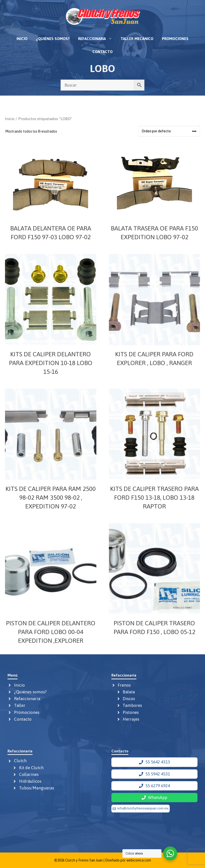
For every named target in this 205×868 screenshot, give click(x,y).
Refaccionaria (97, 39)
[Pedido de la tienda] (169, 131)
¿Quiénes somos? (53, 39)
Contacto (102, 52)
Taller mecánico (137, 39)
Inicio (22, 39)
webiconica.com (139, 860)
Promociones (175, 39)
